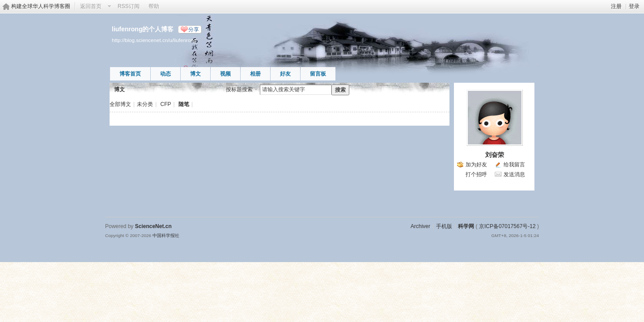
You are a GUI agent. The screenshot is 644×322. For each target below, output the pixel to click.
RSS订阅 (129, 6)
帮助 (154, 6)
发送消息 (514, 174)
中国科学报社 (166, 235)
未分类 (145, 104)
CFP (166, 104)
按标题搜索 (239, 89)
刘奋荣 (495, 155)
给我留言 (514, 165)
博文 (195, 74)
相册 (255, 74)
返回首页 (91, 6)
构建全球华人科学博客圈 (41, 6)
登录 (634, 6)
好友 (285, 74)
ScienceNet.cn (153, 226)
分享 (194, 30)
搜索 (340, 90)
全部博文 (120, 104)
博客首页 (130, 74)
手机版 (444, 226)
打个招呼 (476, 174)
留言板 (318, 74)
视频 (225, 74)
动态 (165, 74)
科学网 (466, 226)
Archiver (420, 226)
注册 (616, 6)
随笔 (184, 104)
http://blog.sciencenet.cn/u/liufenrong (154, 40)
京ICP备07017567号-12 (507, 226)
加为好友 (476, 165)
